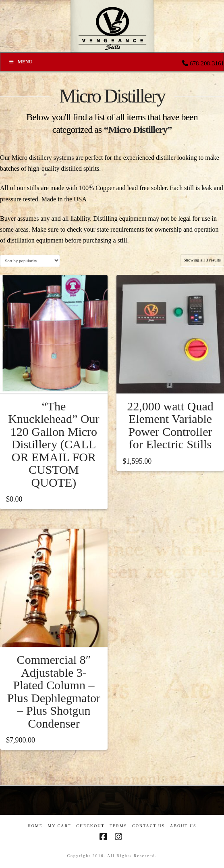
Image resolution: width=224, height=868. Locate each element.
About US (183, 826)
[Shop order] (30, 260)
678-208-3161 (207, 63)
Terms (118, 826)
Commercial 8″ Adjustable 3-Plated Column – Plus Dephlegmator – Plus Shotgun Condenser (54, 691)
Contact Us (149, 826)
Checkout (90, 826)
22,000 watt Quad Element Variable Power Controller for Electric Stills (170, 425)
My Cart (59, 826)
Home (35, 826)
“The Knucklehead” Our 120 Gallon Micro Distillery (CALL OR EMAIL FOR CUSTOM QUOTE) (54, 444)
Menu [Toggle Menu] (20, 62)
